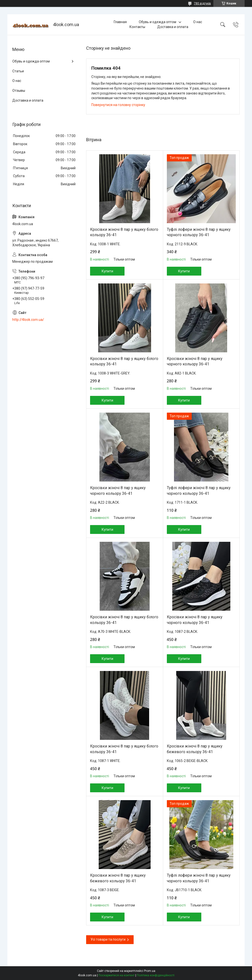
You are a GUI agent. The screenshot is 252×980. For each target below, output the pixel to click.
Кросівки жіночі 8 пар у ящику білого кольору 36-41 (124, 232)
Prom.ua (150, 971)
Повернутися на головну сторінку (118, 105)
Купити (107, 271)
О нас (198, 22)
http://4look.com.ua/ (28, 320)
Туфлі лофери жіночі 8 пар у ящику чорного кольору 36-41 (199, 232)
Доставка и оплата (173, 27)
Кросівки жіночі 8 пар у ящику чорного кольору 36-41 (195, 361)
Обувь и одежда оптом (157, 22)
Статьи (18, 71)
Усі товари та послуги (108, 939)
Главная (120, 22)
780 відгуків (202, 3)
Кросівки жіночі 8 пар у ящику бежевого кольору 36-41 (195, 749)
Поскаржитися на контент (117, 975)
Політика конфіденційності (156, 975)
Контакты (137, 27)
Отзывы (19, 91)
